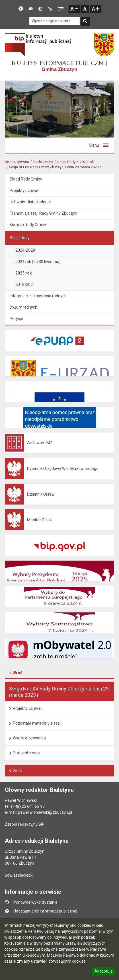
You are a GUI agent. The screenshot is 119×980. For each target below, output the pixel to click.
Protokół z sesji (26, 753)
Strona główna (17, 162)
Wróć (17, 673)
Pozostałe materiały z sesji (37, 723)
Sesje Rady (66, 162)
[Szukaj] (85, 21)
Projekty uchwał (27, 708)
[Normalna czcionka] (85, 9)
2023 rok (87, 162)
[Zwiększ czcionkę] (96, 9)
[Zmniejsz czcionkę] (74, 9)
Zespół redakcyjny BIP (25, 824)
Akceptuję (103, 972)
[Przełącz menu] (99, 145)
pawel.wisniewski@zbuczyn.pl (45, 812)
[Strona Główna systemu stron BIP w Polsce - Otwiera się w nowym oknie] (38, 45)
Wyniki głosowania (29, 738)
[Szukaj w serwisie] (55, 21)
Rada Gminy (43, 162)
